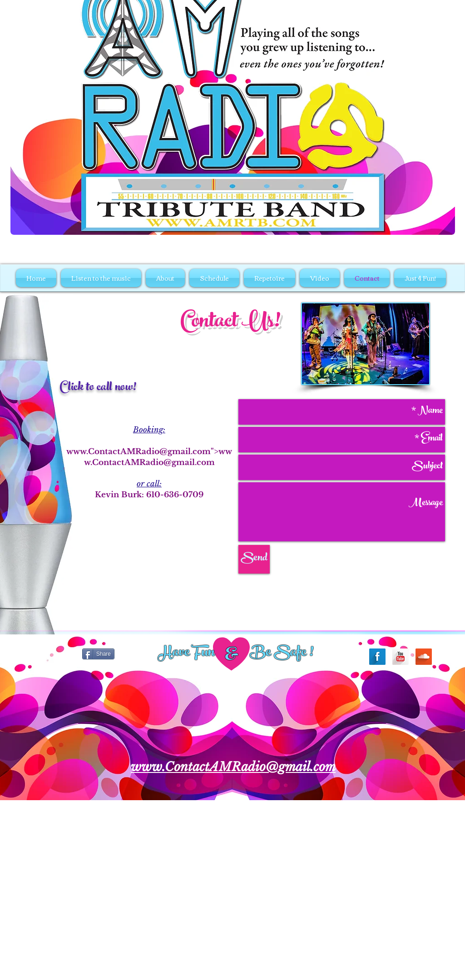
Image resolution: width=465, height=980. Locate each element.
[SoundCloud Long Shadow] (424, 657)
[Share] (98, 654)
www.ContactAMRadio (113, 452)
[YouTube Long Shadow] (401, 657)
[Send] (254, 559)
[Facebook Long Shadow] (377, 657)
